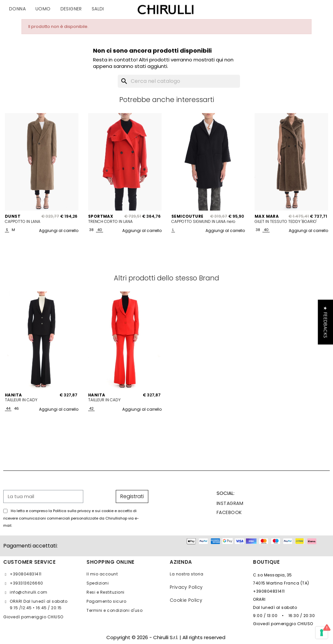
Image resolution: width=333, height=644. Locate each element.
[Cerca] (179, 81)
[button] (325, 322)
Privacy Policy (186, 587)
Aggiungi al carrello (59, 231)
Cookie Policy (186, 600)
